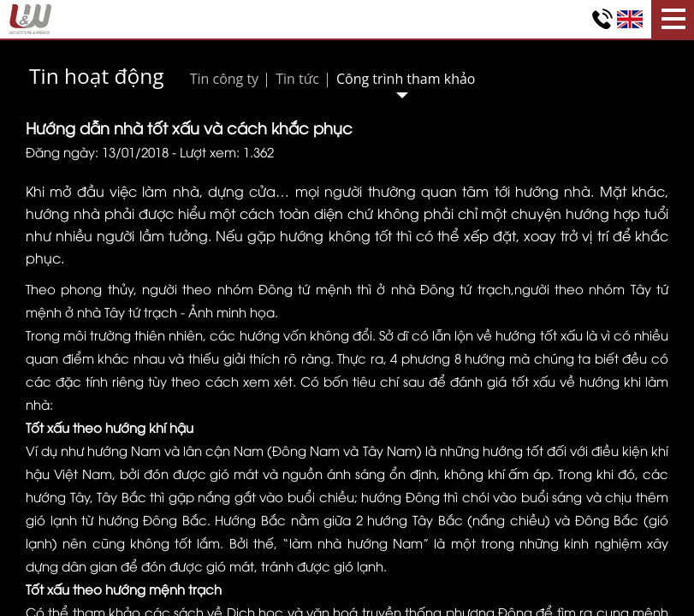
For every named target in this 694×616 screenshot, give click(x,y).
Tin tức (297, 79)
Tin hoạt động (97, 76)
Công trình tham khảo (406, 79)
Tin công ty (224, 79)
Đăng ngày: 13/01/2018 (97, 151)
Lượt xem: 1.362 (227, 151)
